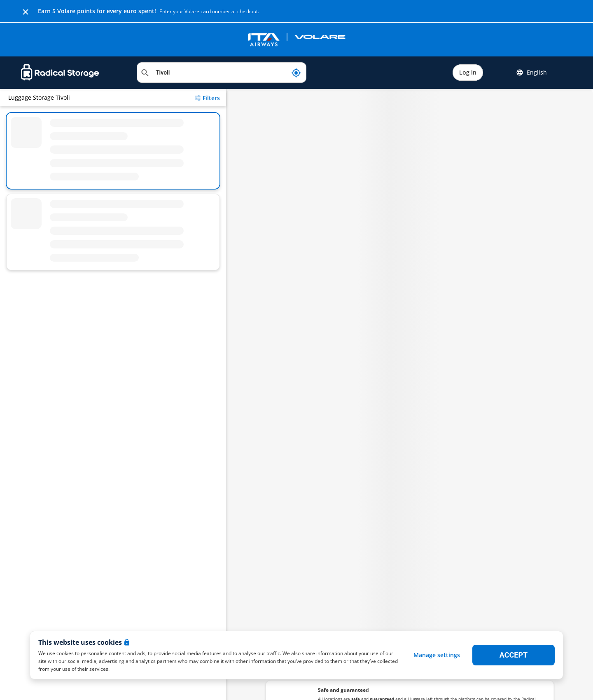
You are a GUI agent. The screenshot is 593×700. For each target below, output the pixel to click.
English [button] (531, 73)
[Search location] (222, 73)
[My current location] (296, 73)
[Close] (26, 11)
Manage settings (437, 655)
